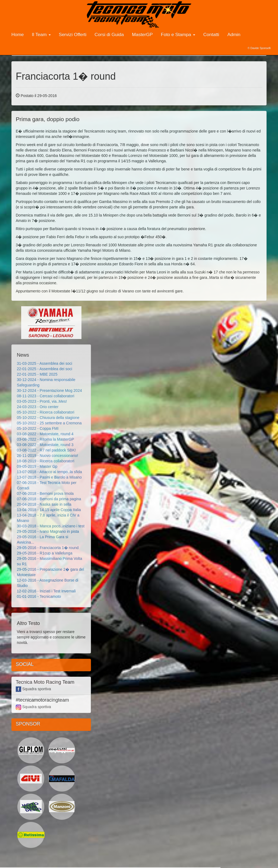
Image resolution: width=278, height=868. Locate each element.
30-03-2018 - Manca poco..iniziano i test (51, 526)
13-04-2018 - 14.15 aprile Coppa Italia (49, 510)
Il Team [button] (41, 35)
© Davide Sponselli (259, 48)
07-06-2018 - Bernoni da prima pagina (49, 499)
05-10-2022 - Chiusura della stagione (48, 418)
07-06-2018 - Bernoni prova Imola (45, 493)
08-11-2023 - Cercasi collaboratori (46, 396)
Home (18, 35)
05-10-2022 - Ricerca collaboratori (46, 412)
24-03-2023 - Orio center (38, 407)
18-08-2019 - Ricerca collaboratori (46, 461)
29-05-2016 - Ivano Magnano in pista (48, 531)
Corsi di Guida (109, 35)
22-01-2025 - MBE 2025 (37, 374)
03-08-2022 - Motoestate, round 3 (45, 445)
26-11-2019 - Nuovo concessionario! (48, 456)
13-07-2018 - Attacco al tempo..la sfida (49, 472)
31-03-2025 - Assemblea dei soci (45, 363)
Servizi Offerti (73, 35)
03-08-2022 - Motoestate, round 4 (45, 434)
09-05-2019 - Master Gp (37, 466)
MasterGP (142, 35)
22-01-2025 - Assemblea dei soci (45, 369)
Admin (234, 35)
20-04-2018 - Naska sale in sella (44, 504)
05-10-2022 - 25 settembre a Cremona (49, 423)
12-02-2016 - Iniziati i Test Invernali (46, 591)
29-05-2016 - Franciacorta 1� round (48, 548)
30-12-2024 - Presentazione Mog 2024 (49, 391)
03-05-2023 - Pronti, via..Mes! (42, 401)
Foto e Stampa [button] (178, 35)
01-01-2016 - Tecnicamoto (39, 596)
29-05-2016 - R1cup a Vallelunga (45, 553)
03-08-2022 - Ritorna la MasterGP (45, 439)
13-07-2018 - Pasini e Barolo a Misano (49, 477)
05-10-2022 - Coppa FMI (38, 428)
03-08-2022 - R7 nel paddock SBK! (46, 450)
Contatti (211, 35)
